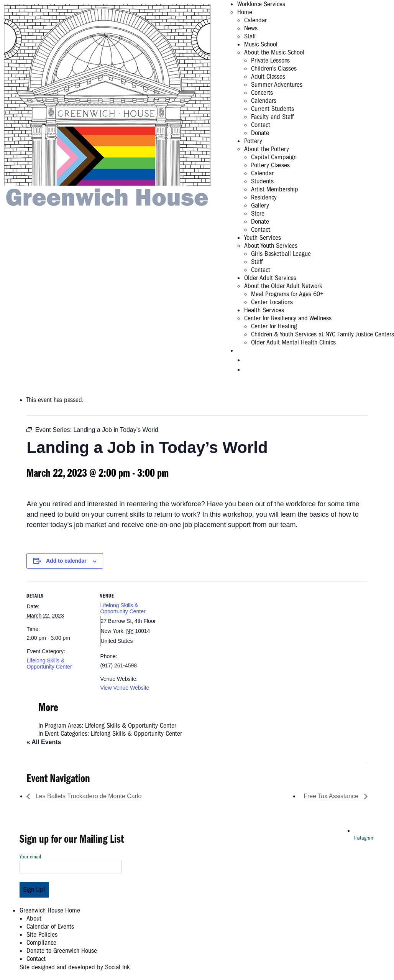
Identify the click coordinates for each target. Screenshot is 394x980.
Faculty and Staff (272, 117)
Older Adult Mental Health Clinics (293, 342)
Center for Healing (274, 326)
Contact (261, 125)
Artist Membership (275, 189)
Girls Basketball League (281, 254)
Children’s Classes (274, 68)
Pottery (253, 141)
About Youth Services (271, 246)
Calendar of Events (50, 926)
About (34, 918)
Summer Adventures (277, 85)
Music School (261, 44)
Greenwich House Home (50, 910)
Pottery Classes (270, 165)
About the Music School (274, 52)
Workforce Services (261, 4)
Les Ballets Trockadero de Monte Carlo (88, 796)
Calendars (264, 101)
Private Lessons (270, 60)
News (251, 28)
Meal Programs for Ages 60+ (287, 294)
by (75, 967)
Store (258, 213)
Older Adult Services (270, 278)
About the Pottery (267, 149)
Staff (250, 36)
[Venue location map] (214, 634)
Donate (260, 133)
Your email (71, 862)
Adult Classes (268, 77)
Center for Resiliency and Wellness (288, 318)
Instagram (364, 838)
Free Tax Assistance (332, 796)
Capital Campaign (274, 157)
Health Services (264, 310)
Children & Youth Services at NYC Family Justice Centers (323, 334)
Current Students (273, 109)
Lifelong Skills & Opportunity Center (49, 664)
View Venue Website (125, 688)
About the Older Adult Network (283, 286)
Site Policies (42, 935)
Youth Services (263, 238)
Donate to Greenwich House (62, 951)
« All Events (44, 742)
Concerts (262, 93)
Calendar (255, 20)
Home (245, 12)
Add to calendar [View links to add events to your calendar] (66, 561)
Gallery (260, 205)
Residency (264, 197)
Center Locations (272, 302)
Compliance (41, 943)
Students (262, 181)
